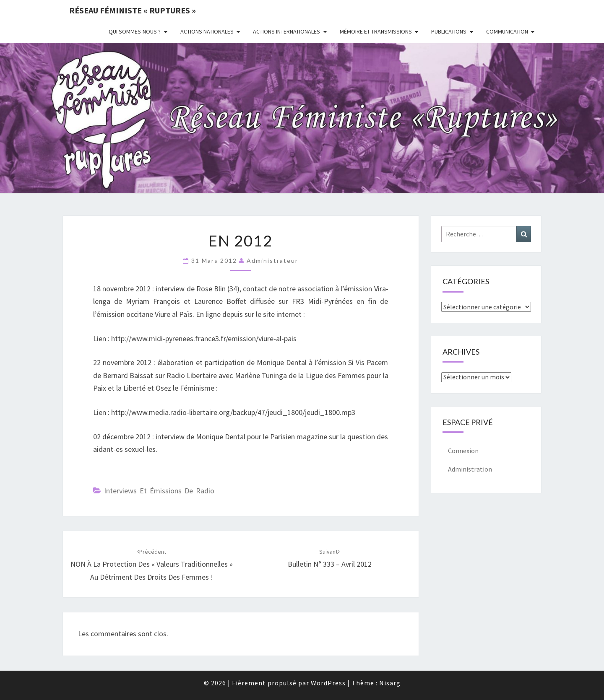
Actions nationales (207, 31)
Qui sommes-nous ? (135, 31)
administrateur (272, 261)
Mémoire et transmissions (376, 31)
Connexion (463, 451)
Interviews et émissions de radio (159, 491)
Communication (507, 31)
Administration (470, 469)
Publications (449, 31)
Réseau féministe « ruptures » (133, 10)
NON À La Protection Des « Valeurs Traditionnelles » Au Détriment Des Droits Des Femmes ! (152, 565)
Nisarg (390, 683)
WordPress (328, 683)
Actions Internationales (286, 31)
